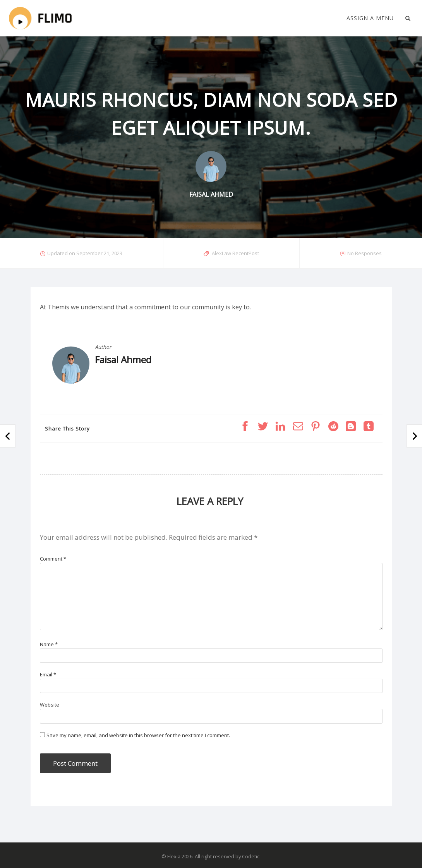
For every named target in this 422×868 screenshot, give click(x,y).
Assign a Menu (370, 18)
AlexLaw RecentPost (235, 253)
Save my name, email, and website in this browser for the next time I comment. (138, 735)
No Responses (365, 253)
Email (48, 674)
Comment (53, 559)
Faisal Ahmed (123, 359)
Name (49, 644)
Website (50, 705)
